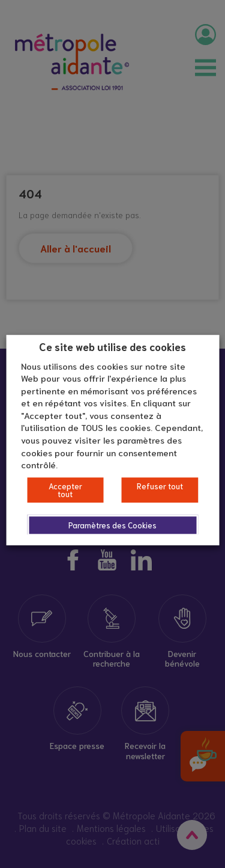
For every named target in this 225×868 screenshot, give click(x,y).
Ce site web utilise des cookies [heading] (112, 346)
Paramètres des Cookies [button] (112, 525)
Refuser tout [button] (160, 486)
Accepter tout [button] (65, 490)
